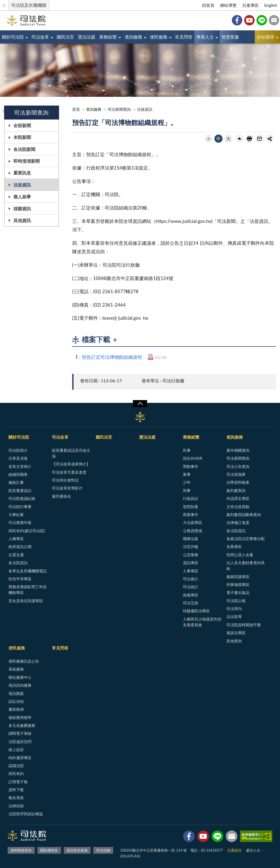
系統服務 (16, 669)
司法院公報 (236, 601)
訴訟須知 (16, 701)
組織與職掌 (18, 474)
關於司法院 (13, 37)
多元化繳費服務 (22, 725)
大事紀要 (16, 515)
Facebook (237, 20)
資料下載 (16, 790)
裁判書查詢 (236, 490)
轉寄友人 (259, 139)
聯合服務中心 (20, 677)
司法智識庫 (236, 474)
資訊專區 (191, 563)
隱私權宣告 (49, 850)
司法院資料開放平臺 (244, 625)
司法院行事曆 (20, 507)
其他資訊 (22, 220)
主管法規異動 (238, 507)
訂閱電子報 (18, 782)
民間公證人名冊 (240, 555)
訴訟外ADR (193, 458)
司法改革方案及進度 (69, 472)
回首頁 (208, 5)
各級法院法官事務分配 (246, 539)
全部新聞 (22, 125)
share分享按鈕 (270, 139)
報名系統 (16, 798)
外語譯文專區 (238, 498)
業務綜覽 (108, 37)
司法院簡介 (18, 450)
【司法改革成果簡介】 (71, 464)
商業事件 (191, 515)
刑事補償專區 (238, 585)
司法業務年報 (20, 522)
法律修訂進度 (238, 522)
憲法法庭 (87, 37)
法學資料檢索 (238, 482)
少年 (187, 482)
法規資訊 (22, 185)
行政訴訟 (191, 498)
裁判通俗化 (62, 496)
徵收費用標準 (20, 717)
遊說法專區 (236, 633)
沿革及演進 (18, 458)
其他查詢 (234, 641)
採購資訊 (22, 209)
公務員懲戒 (192, 531)
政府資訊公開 (20, 547)
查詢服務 (133, 37)
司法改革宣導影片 (67, 488)
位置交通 (16, 555)
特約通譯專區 (20, 758)
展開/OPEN (140, 404)
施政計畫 (16, 482)
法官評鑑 (191, 547)
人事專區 (191, 571)
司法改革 (40, 37)
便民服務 (159, 37)
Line (262, 20)
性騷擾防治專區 (196, 611)
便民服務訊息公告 (24, 661)
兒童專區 (250, 5)
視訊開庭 (16, 693)
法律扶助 (16, 806)
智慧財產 (191, 507)
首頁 (76, 109)
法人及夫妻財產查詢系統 (246, 566)
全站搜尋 (266, 37)
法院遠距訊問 (20, 742)
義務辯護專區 (238, 577)
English (271, 5)
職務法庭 (191, 539)
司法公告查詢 (238, 466)
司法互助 (191, 603)
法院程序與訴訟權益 (26, 814)
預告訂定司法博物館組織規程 (112, 357)
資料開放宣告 (21, 850)
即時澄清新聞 (27, 161)
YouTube (249, 20)
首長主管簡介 (20, 466)
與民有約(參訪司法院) (27, 531)
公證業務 (191, 555)
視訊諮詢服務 (20, 685)
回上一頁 (240, 139)
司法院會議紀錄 (22, 498)
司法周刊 (234, 609)
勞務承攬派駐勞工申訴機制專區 (28, 590)
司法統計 (191, 587)
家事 (187, 474)
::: (4, 5)
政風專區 (191, 595)
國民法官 (65, 37)
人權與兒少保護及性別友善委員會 (202, 622)
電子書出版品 (238, 592)
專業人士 (205, 37)
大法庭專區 (192, 522)
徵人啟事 (22, 196)
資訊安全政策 (77, 850)
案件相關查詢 (238, 450)
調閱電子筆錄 (20, 733)
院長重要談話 (20, 490)
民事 (187, 450)
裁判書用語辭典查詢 (244, 515)
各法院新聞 (24, 149)
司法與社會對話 (65, 480)
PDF (151, 357)
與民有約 (16, 774)
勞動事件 (191, 466)
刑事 (187, 490)
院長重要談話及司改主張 (71, 453)
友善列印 (249, 139)
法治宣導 (234, 617)
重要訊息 (22, 173)
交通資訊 (234, 850)
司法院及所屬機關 (29, 5)
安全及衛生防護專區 (26, 601)
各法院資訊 (18, 563)
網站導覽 (228, 5)
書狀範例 (16, 709)
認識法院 (16, 766)
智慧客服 (230, 37)
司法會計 (191, 579)
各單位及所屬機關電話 (28, 571)
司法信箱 (274, 20)
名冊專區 (234, 547)
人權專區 (16, 539)
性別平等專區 (20, 579)
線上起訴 (16, 749)
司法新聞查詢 (119, 109)
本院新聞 (22, 137)
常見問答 (184, 37)
